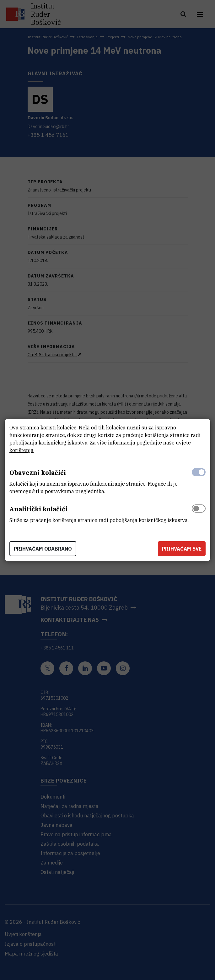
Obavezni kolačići (38, 473)
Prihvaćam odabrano (43, 549)
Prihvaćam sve (182, 549)
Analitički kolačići (38, 509)
